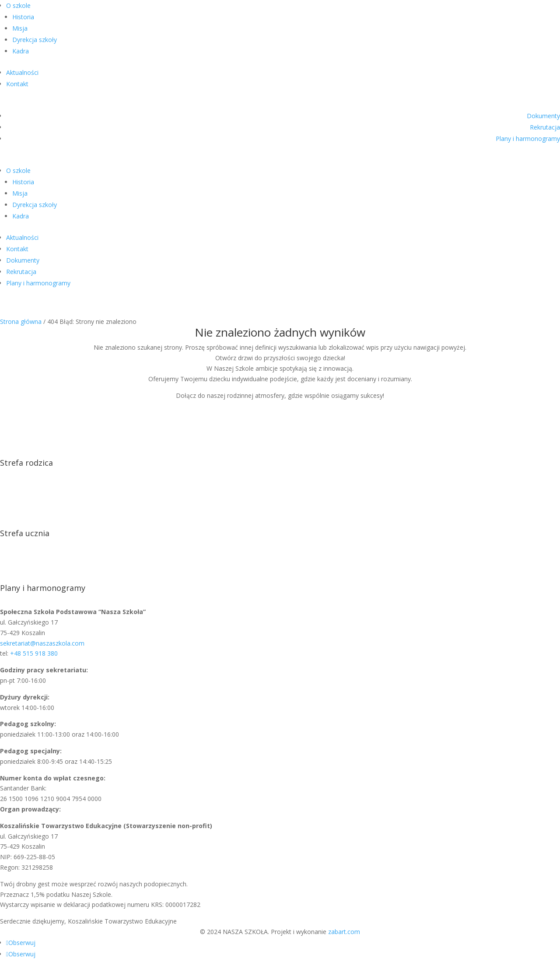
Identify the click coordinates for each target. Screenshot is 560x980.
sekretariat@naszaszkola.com (42, 643)
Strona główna (21, 321)
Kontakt (17, 84)
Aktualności (22, 72)
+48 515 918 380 (34, 653)
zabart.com (344, 932)
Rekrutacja (545, 127)
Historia (23, 17)
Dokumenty (543, 116)
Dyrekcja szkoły (35, 40)
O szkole (18, 5)
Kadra (21, 51)
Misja (20, 28)
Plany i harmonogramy (528, 139)
